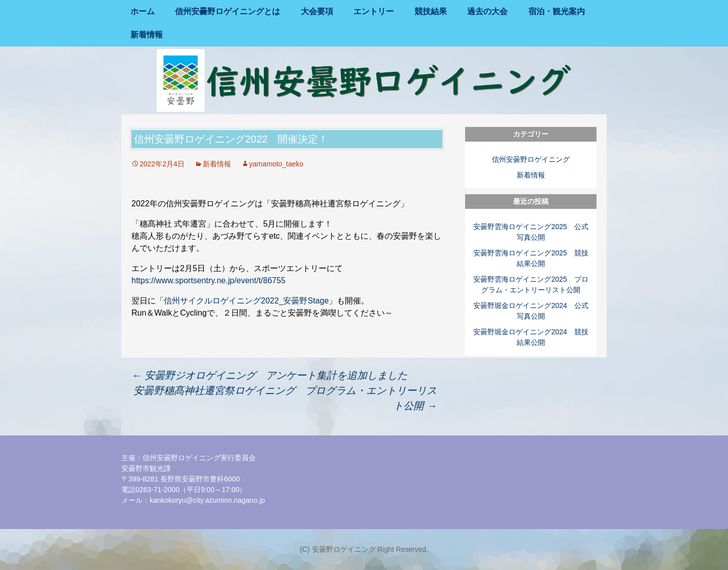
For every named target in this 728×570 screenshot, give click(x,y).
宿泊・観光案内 (557, 11)
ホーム (143, 11)
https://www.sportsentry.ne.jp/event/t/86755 (209, 280)
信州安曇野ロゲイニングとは (227, 11)
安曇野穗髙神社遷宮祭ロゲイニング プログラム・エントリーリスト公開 (285, 398)
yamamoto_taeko (276, 164)
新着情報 (147, 35)
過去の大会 (487, 11)
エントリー (374, 11)
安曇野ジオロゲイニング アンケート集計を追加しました (269, 375)
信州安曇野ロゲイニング (531, 159)
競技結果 (431, 11)
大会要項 (317, 11)
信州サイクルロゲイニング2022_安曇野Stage (246, 301)
